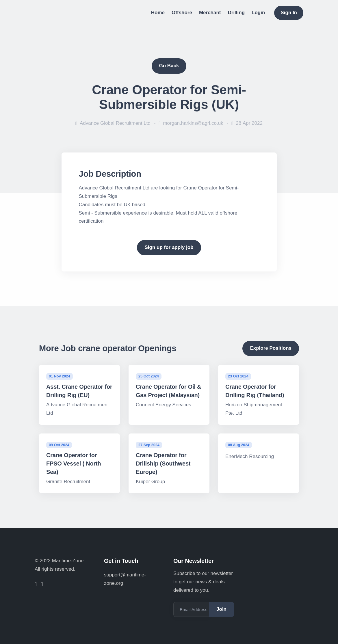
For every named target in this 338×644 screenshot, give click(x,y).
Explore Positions (271, 348)
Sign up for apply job (169, 247)
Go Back (169, 66)
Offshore (182, 13)
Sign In (289, 13)
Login (258, 13)
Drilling (236, 13)
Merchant (210, 13)
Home (158, 13)
